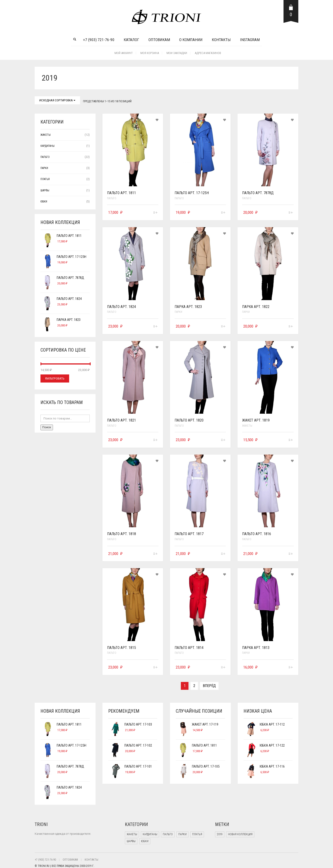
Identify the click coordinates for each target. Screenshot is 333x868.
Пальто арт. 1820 (189, 420)
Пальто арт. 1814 (189, 648)
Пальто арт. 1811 (122, 193)
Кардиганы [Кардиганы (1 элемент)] (150, 834)
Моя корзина (150, 53)
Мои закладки (177, 53)
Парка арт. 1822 (256, 307)
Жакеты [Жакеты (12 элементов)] (132, 834)
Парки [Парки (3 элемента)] (182, 834)
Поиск (47, 427)
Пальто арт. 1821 (122, 420)
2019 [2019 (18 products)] (220, 834)
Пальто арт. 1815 (122, 648)
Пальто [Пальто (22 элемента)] (168, 834)
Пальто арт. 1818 (122, 534)
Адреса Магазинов (208, 53)
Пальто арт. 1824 (122, 307)
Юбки (44, 202)
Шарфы (45, 190)
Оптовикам (159, 40)
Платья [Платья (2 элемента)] (197, 834)
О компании (191, 40)
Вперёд (209, 686)
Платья (45, 179)
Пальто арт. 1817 (189, 534)
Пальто (112, 198)
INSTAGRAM (250, 40)
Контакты (221, 40)
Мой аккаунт (124, 53)
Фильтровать (55, 378)
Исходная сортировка (57, 100)
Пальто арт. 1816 (257, 534)
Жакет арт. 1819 (256, 420)
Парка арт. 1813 (256, 648)
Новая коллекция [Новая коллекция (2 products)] (240, 834)
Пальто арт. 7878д (258, 193)
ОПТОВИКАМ (70, 860)
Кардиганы (48, 146)
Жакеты (247, 426)
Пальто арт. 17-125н (192, 193)
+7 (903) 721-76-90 (99, 40)
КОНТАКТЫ (91, 860)
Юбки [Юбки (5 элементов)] (145, 841)
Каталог (131, 40)
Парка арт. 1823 (188, 307)
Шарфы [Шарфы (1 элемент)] (131, 841)
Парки (178, 312)
